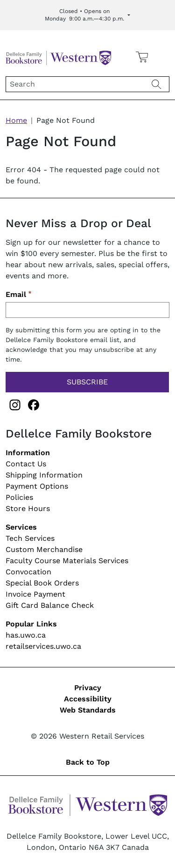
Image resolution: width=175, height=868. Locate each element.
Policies (19, 497)
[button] (162, 57)
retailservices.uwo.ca (43, 646)
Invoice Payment (35, 594)
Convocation (28, 572)
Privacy (88, 688)
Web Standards (88, 710)
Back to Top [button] (88, 762)
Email (16, 294)
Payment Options (37, 486)
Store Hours (28, 508)
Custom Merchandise (44, 549)
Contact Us (26, 464)
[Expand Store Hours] (87, 15)
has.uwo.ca (26, 635)
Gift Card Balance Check (50, 605)
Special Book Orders (42, 583)
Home (16, 120)
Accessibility (88, 699)
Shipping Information (44, 475)
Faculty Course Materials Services (67, 561)
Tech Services (30, 538)
